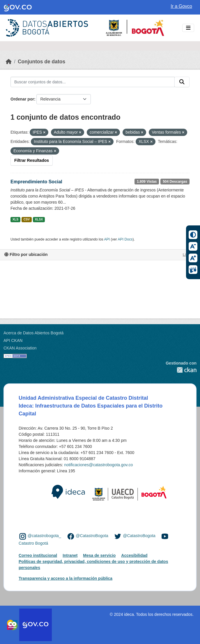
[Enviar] (182, 82)
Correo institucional (38, 555)
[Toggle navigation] (188, 28)
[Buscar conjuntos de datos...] (93, 82)
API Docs (125, 239)
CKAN (181, 370)
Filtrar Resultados (32, 160)
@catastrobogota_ (44, 536)
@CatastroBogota (92, 536)
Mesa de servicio (99, 555)
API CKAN (13, 340)
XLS (15, 219)
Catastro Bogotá (33, 543)
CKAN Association (20, 348)
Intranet (70, 555)
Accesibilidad (134, 555)
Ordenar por (22, 99)
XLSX (39, 219)
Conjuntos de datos (41, 62)
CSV (27, 219)
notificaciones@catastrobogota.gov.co (98, 465)
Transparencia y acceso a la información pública (66, 578)
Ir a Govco (181, 6)
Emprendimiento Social (36, 182)
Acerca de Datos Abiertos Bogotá (33, 333)
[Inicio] (9, 62)
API (107, 239)
